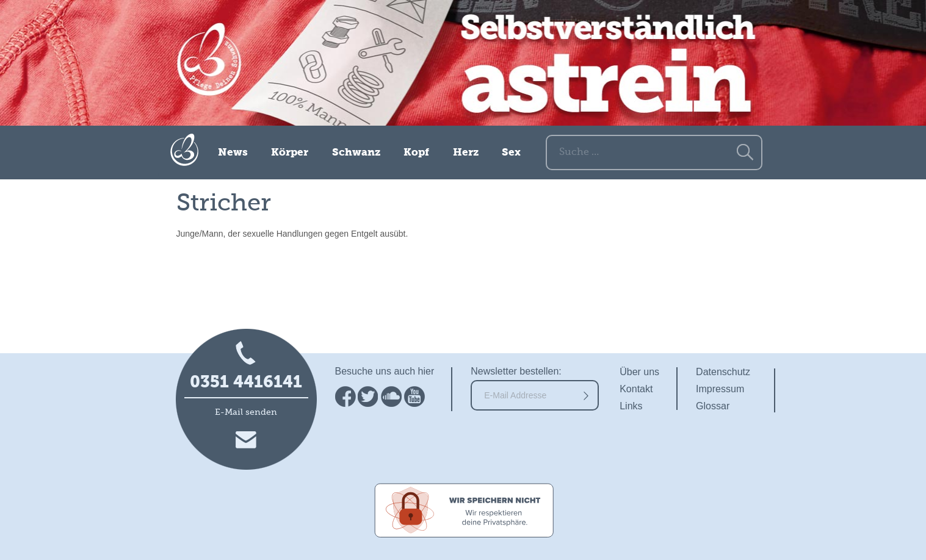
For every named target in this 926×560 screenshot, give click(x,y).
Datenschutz (723, 372)
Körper (290, 153)
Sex (511, 153)
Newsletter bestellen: (516, 371)
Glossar (713, 406)
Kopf (416, 153)
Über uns (639, 372)
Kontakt (636, 389)
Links (631, 406)
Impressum (720, 389)
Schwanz (356, 153)
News (233, 153)
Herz (466, 153)
